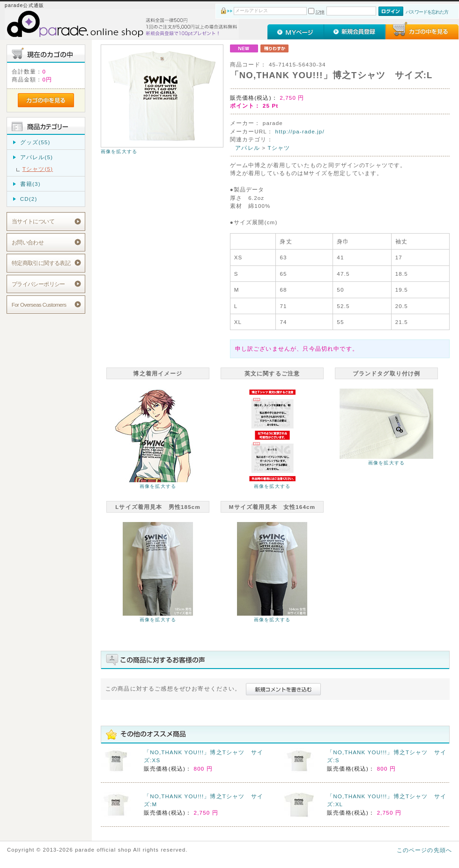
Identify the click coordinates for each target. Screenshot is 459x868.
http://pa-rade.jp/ (300, 131)
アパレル (248, 148)
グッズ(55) (35, 142)
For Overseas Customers (39, 305)
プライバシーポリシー (38, 284)
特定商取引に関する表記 (41, 263)
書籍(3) (30, 184)
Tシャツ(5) (38, 169)
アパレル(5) (37, 157)
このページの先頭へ (424, 850)
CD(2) (29, 199)
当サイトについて (33, 221)
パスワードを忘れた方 (427, 12)
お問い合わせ (28, 242)
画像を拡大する (119, 151)
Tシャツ (279, 148)
